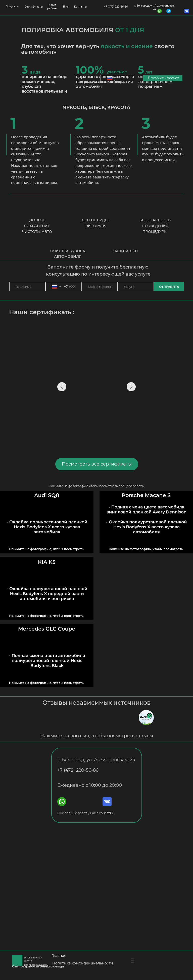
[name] (27, 287)
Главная (59, 956)
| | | (133, 960)
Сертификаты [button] (34, 7)
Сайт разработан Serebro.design (38, 966)
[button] (146, 655)
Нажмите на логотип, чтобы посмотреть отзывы (97, 736)
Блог (66, 7)
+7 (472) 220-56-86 (116, 7)
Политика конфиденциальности (83, 963)
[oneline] (100, 287)
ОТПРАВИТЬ (169, 287)
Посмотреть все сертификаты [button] (97, 464)
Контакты (80, 7)
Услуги (11, 6)
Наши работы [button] (52, 7)
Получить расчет (163, 78)
